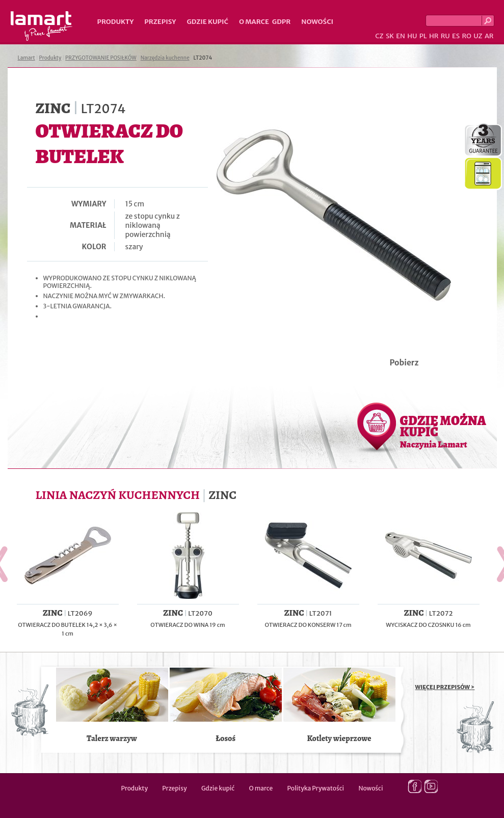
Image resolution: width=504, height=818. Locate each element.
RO (466, 36)
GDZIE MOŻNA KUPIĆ (443, 431)
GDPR (282, 22)
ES (456, 36)
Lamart (42, 26)
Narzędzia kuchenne (165, 58)
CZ (379, 36)
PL (423, 36)
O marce (254, 22)
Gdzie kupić (207, 22)
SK (390, 36)
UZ (478, 36)
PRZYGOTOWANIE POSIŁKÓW (101, 58)
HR (434, 36)
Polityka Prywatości (316, 788)
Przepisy (160, 22)
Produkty (116, 22)
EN (401, 36)
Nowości (317, 22)
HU (412, 36)
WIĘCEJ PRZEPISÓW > (445, 687)
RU (445, 36)
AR (489, 36)
